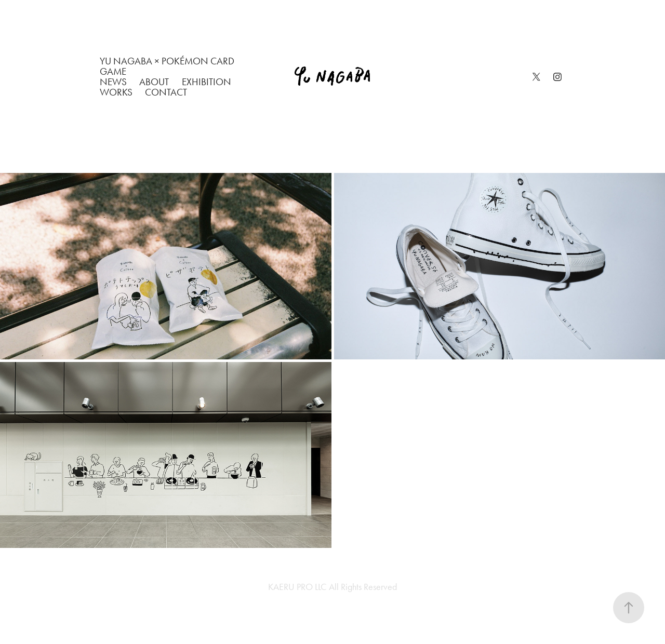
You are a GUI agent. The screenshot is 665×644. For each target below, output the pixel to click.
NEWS (113, 82)
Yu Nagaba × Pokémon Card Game (167, 66)
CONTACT (166, 92)
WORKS (116, 92)
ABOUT (154, 82)
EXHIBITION (207, 82)
